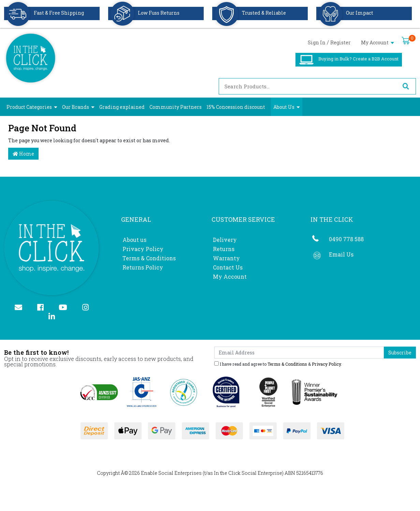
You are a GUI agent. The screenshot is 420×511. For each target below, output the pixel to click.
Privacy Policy (143, 249)
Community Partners (176, 107)
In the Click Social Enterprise (248, 473)
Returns (224, 249)
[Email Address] (299, 353)
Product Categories (29, 107)
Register (341, 42)
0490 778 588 (346, 239)
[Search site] (406, 86)
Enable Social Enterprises (171, 473)
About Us (284, 107)
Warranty (226, 258)
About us (134, 240)
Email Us (341, 254)
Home (23, 154)
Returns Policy (143, 267)
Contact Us (228, 267)
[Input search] (307, 86)
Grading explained (122, 107)
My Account (378, 42)
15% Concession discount (236, 107)
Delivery (225, 240)
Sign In (317, 42)
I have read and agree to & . (278, 364)
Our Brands (76, 107)
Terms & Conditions (149, 258)
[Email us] (21, 308)
